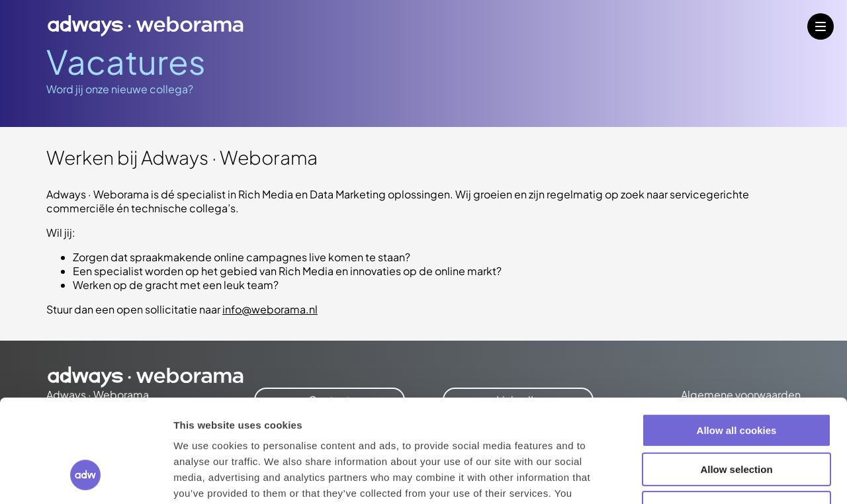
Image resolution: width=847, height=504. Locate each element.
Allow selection (736, 381)
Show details (694, 478)
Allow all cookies (737, 342)
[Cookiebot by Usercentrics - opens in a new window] (86, 478)
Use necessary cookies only (736, 420)
